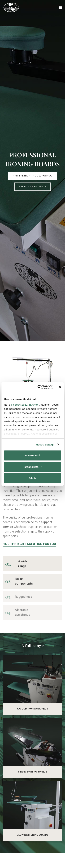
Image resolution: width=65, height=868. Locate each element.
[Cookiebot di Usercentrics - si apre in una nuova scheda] (39, 387)
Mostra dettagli (45, 444)
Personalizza (33, 467)
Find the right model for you (33, 309)
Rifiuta (32, 478)
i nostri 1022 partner (25, 404)
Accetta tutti (32, 455)
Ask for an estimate (32, 320)
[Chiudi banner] (60, 387)
